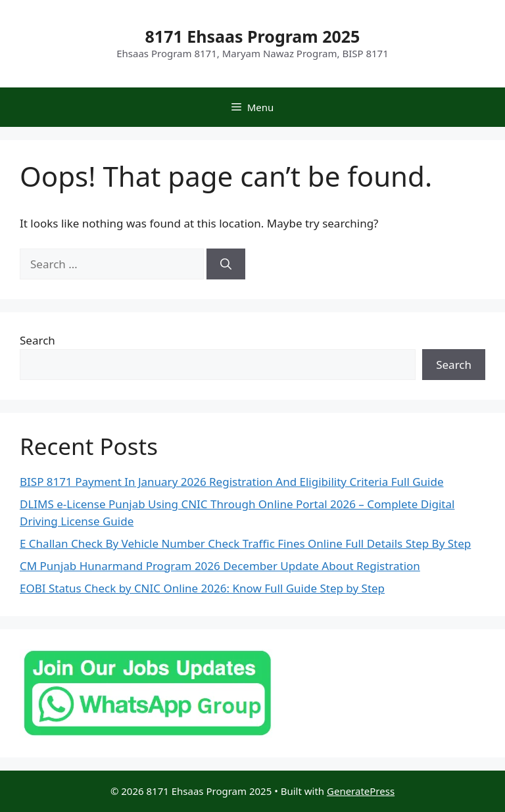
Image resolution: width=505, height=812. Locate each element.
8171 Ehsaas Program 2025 (253, 36)
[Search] (226, 264)
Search (37, 340)
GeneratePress (361, 791)
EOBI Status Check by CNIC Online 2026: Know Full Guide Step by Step (202, 588)
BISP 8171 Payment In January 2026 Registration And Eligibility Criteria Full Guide (232, 482)
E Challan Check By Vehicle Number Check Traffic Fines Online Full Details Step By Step (245, 543)
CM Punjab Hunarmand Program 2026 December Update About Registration (220, 566)
